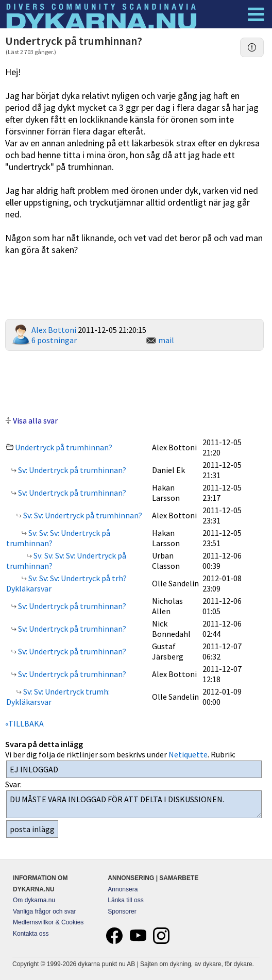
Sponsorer (122, 911)
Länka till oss (125, 900)
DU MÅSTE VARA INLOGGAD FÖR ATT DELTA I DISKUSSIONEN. (134, 804)
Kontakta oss (31, 934)
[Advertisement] (134, 382)
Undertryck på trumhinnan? (64, 447)
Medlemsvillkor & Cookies (48, 922)
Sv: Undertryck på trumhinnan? (71, 470)
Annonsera (123, 889)
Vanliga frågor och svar (45, 911)
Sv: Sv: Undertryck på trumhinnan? (82, 515)
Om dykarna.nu (34, 900)
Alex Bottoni (54, 330)
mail (166, 340)
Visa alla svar (35, 420)
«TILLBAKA (24, 723)
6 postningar (54, 340)
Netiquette (188, 754)
